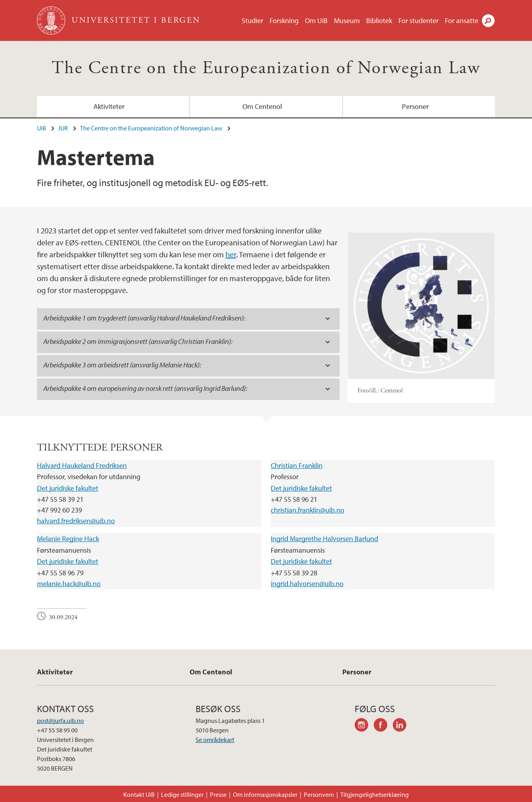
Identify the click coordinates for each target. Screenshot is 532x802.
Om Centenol (262, 106)
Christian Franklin (297, 465)
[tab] (188, 319)
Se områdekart (215, 740)
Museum (347, 20)
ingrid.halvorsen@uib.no (307, 584)
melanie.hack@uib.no (69, 584)
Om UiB (316, 20)
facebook (383, 726)
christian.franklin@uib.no (308, 510)
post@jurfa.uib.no (60, 720)
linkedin (402, 726)
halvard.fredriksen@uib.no (76, 521)
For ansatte (462, 20)
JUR (63, 128)
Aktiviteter (109, 106)
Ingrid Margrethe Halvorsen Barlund (324, 539)
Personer (415, 106)
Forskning (284, 20)
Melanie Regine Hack (68, 539)
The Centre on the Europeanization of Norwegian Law (266, 68)
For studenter (418, 20)
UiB (42, 128)
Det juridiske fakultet (68, 488)
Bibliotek (379, 20)
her (231, 254)
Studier (252, 20)
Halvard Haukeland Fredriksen (82, 465)
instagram (364, 726)
